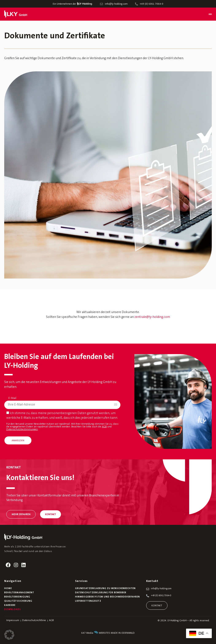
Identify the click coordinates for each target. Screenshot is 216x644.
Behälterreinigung (17, 597)
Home (8, 589)
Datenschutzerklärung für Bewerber (101, 593)
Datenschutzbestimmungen (22, 429)
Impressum (13, 620)
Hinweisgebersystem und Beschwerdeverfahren (107, 597)
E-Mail (13, 398)
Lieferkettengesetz (88, 601)
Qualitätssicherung (18, 601)
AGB (104, 427)
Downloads (13, 610)
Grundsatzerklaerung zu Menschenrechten (105, 589)
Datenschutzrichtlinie (34, 620)
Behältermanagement (19, 593)
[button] (9, 635)
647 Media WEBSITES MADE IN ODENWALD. (108, 633)
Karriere (10, 605)
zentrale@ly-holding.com (152, 317)
